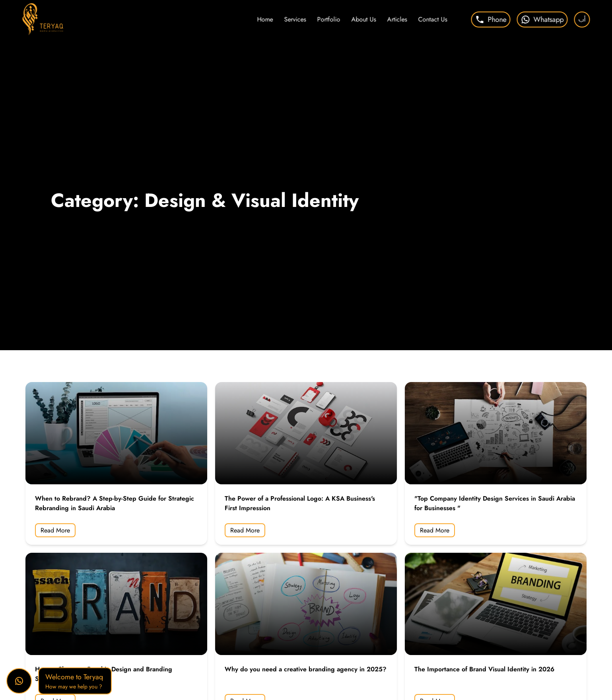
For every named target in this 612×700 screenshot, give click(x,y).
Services (295, 19)
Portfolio (328, 19)
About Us (363, 19)
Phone (491, 19)
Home (265, 19)
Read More (55, 530)
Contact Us (432, 19)
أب (582, 19)
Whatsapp (542, 19)
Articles (397, 19)
